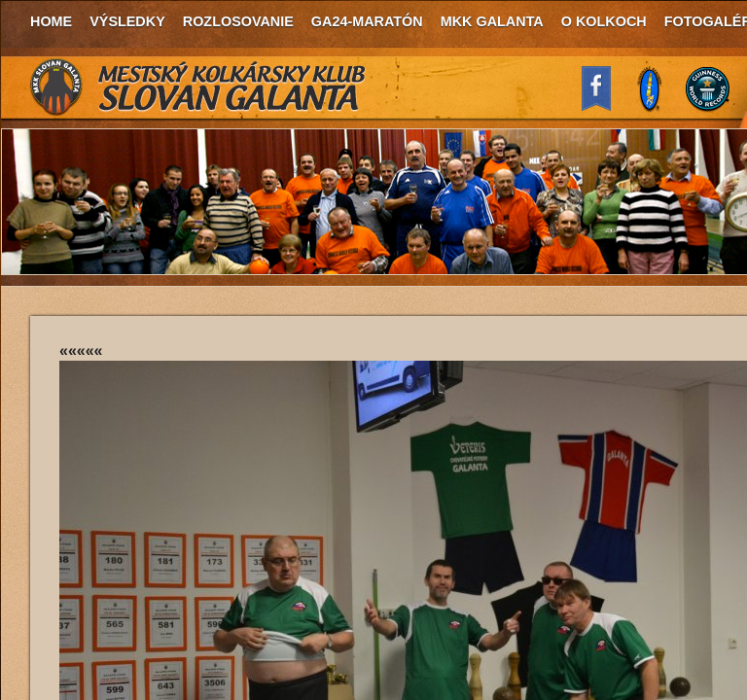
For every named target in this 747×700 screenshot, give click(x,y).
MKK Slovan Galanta (198, 87)
